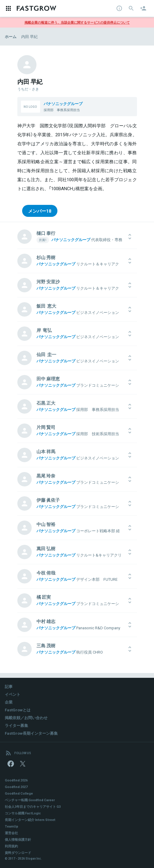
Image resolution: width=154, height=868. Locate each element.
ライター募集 (16, 725)
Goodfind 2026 (16, 780)
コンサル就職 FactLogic (23, 813)
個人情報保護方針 (18, 839)
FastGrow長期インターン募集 (31, 733)
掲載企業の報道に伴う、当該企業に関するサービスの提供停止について (77, 22)
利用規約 (11, 846)
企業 (9, 702)
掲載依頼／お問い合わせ (26, 717)
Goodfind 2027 (16, 787)
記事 (9, 686)
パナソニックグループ (63, 103)
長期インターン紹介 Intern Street (30, 820)
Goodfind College (19, 793)
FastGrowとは (18, 710)
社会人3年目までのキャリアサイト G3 (33, 806)
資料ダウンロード (18, 853)
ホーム (11, 36)
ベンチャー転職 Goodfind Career (30, 800)
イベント (13, 694)
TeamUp (12, 826)
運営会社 (11, 833)
